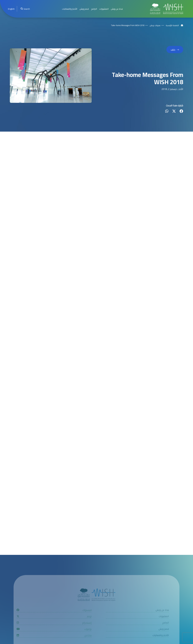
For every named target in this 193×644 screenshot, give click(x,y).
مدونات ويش (155, 25)
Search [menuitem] (25, 9)
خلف (173, 50)
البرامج (94, 9)
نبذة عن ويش (117, 9)
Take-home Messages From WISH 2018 (128, 25)
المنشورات (104, 9)
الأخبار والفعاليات (70, 9)
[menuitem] (11, 9)
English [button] (11, 9)
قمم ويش (84, 9)
